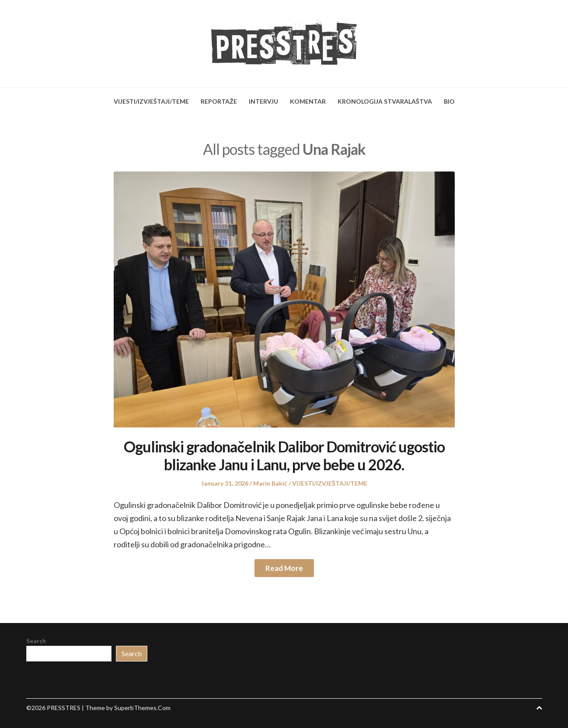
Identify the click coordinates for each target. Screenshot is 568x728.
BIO (449, 101)
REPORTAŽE (219, 101)
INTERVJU (263, 101)
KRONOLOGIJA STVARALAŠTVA (385, 101)
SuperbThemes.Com (142, 708)
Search (36, 641)
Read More (284, 568)
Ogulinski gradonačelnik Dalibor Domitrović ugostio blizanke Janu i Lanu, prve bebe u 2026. (284, 455)
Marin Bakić (270, 483)
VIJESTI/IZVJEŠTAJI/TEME (151, 101)
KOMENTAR (308, 101)
